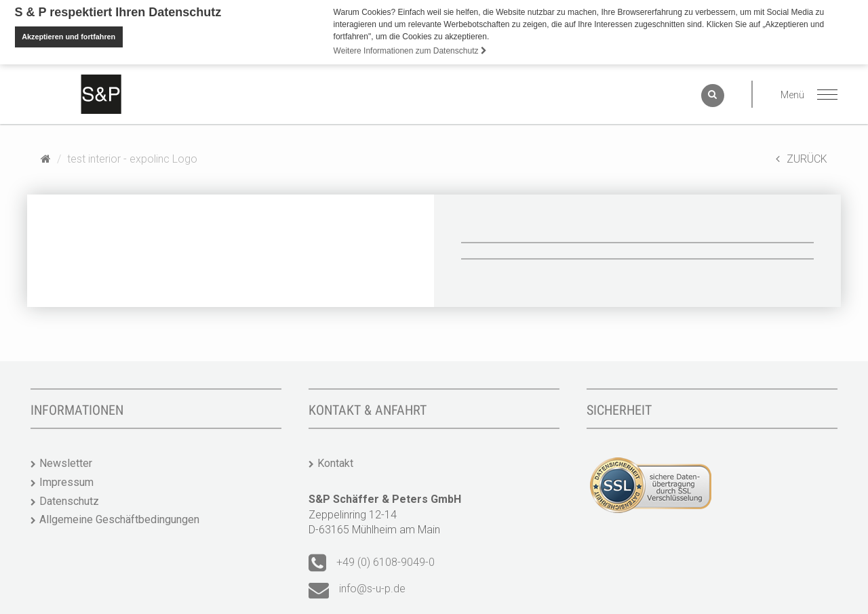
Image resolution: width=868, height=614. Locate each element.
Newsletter (66, 463)
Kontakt (335, 463)
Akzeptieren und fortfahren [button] (68, 37)
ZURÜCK (802, 158)
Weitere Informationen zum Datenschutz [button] (410, 51)
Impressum (66, 482)
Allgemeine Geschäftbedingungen (119, 519)
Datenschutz (69, 500)
